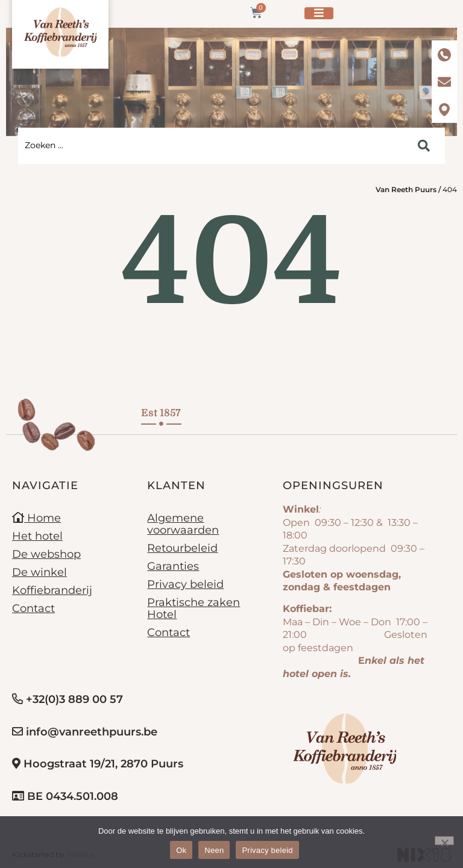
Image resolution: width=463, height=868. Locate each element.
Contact (33, 608)
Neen (214, 850)
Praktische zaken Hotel (194, 608)
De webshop (46, 554)
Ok (181, 850)
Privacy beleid (185, 584)
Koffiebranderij (52, 590)
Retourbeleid (182, 548)
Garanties (173, 566)
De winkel (39, 572)
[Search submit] (424, 146)
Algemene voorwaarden (183, 524)
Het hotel (37, 536)
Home (36, 518)
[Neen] (444, 841)
